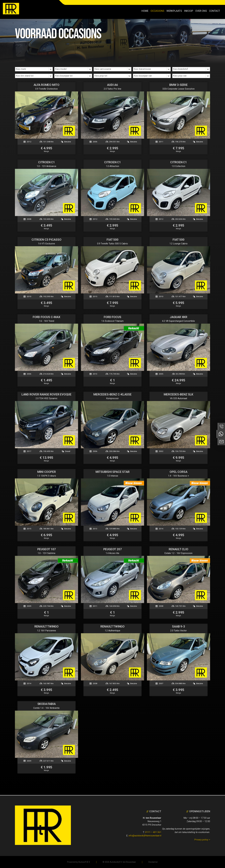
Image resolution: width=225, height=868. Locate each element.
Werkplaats (174, 11)
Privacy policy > (202, 840)
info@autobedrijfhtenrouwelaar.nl (145, 836)
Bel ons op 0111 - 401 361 (221, 426)
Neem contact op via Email (221, 442)
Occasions (157, 11)
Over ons (201, 11)
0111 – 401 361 (153, 832)
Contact (215, 11)
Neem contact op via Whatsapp (221, 434)
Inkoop (189, 11)
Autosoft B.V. (84, 862)
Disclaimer (153, 862)
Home (145, 11)
